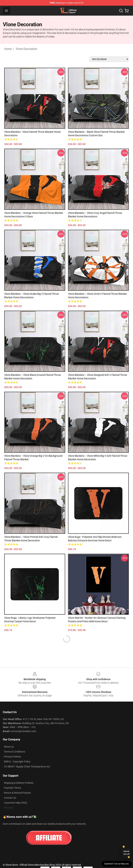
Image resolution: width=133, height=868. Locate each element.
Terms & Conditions (15, 752)
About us (9, 747)
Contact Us (10, 798)
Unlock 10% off (126, 853)
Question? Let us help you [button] (117, 864)
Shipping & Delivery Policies (19, 783)
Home (8, 49)
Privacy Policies (12, 757)
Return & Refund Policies (17, 793)
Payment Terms (12, 788)
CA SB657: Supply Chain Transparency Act (27, 767)
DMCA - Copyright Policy (17, 762)
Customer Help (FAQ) (15, 803)
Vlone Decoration (26, 49)
